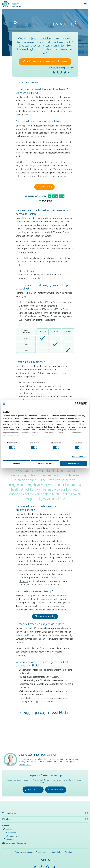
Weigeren (16, 463)
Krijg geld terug (44, 187)
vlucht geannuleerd (62, 245)
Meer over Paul (25, 761)
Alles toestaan (73, 463)
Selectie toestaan (45, 463)
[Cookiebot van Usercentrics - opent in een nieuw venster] (77, 403)
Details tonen (77, 456)
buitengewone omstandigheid (30, 514)
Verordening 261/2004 (53, 218)
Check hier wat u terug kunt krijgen (45, 62)
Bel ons (30, 786)
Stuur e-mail (55, 786)
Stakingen (24, 578)
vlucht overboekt (29, 249)
